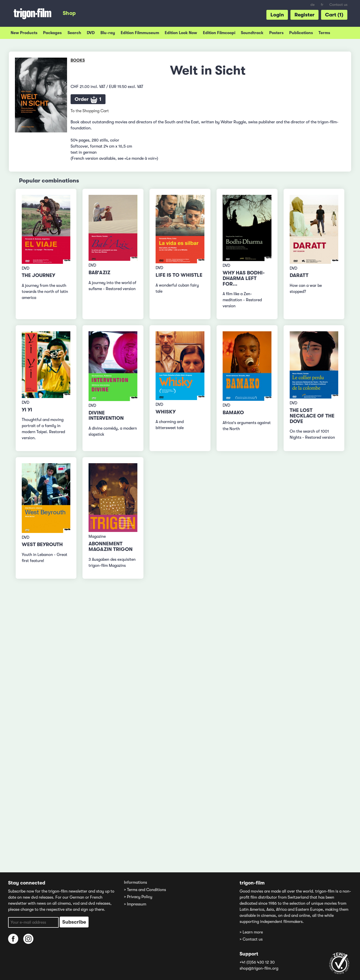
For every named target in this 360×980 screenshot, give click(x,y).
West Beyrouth (42, 544)
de (313, 5)
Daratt (299, 275)
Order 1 (88, 100)
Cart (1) (334, 15)
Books (78, 60)
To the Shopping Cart (90, 111)
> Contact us (251, 939)
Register (304, 15)
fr (322, 5)
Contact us (338, 5)
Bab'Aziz (99, 273)
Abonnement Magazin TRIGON (111, 546)
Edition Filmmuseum (140, 33)
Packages (52, 33)
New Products (24, 33)
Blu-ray (108, 33)
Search (74, 33)
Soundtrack (252, 33)
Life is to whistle (179, 275)
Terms (324, 33)
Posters (276, 33)
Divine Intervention (106, 416)
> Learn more (251, 932)
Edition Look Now (181, 33)
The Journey (38, 275)
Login (277, 15)
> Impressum (135, 904)
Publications (301, 33)
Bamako (233, 413)
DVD (91, 33)
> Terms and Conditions (145, 890)
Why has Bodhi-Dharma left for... (244, 278)
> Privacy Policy (138, 897)
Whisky (166, 412)
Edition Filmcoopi (219, 33)
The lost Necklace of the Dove (312, 416)
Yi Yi (27, 410)
